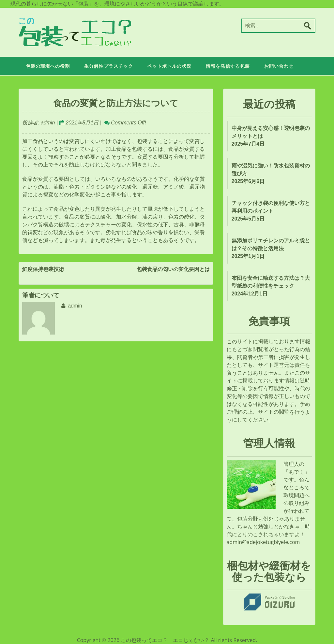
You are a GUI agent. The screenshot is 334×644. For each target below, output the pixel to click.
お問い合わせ (279, 66)
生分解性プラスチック (109, 66)
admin (47, 123)
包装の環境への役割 (48, 66)
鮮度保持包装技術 (43, 269)
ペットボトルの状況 (169, 66)
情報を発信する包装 (228, 66)
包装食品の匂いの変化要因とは (173, 269)
